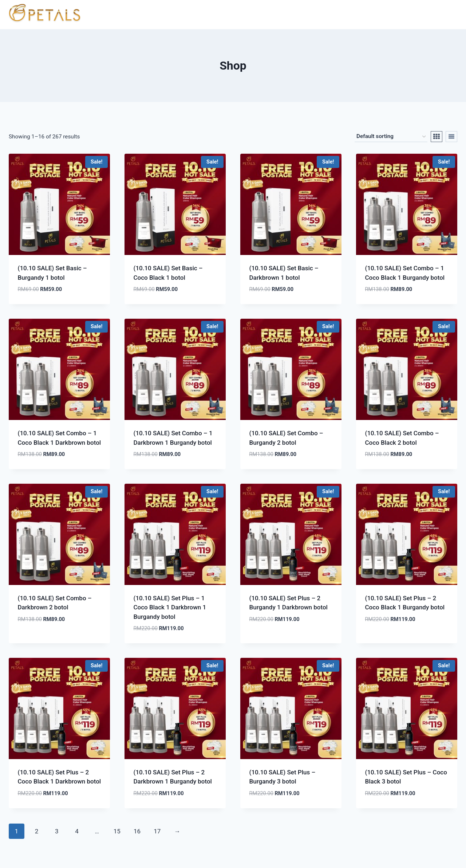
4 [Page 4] (77, 831)
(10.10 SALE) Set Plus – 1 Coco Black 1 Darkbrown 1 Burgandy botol (170, 607)
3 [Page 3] (57, 831)
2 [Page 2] (37, 831)
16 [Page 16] (137, 831)
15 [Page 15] (117, 831)
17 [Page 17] (157, 831)
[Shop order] (391, 137)
